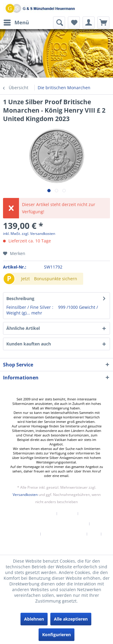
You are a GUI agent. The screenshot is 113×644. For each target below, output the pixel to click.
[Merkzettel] (74, 23)
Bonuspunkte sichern (56, 279)
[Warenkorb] (103, 23)
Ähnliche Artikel (23, 328)
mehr (36, 313)
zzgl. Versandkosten (38, 234)
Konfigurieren (56, 635)
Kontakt (67, 514)
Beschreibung (20, 298)
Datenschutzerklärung (64, 534)
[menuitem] (16, 23)
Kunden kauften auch (29, 344)
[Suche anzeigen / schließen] (59, 23)
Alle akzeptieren (71, 619)
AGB (94, 534)
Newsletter (44, 514)
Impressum (57, 544)
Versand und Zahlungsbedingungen (54, 524)
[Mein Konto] (89, 23)
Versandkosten (25, 495)
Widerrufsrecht (24, 534)
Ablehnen (34, 619)
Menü (16, 22)
